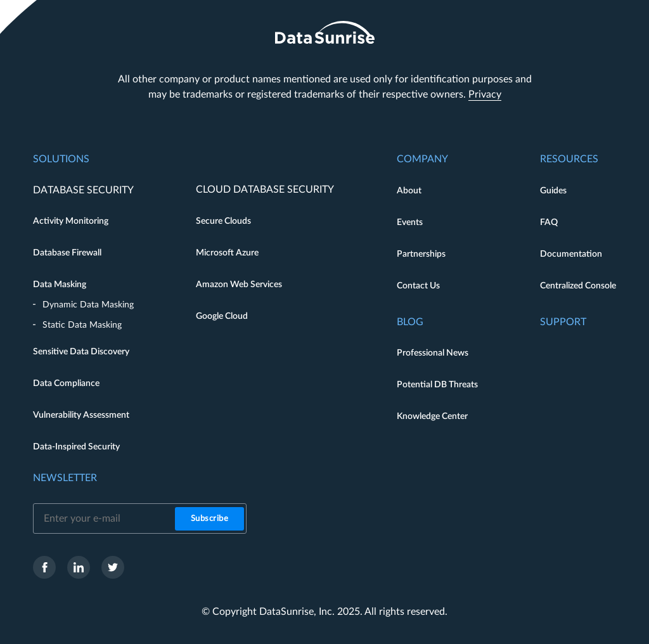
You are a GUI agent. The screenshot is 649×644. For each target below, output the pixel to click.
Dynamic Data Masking (88, 305)
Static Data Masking (82, 325)
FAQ (549, 222)
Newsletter (65, 478)
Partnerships (421, 254)
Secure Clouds (223, 221)
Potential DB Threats (437, 385)
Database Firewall (67, 253)
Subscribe (210, 519)
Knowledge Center (432, 416)
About (409, 191)
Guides (553, 191)
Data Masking (60, 285)
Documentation (571, 254)
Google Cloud (222, 316)
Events (410, 222)
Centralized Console (578, 286)
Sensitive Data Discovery (81, 352)
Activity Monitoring (71, 221)
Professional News (433, 353)
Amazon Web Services (239, 285)
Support (563, 322)
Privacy (485, 94)
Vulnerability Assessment (81, 415)
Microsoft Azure (227, 253)
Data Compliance (66, 383)
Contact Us (418, 286)
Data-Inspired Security (76, 447)
